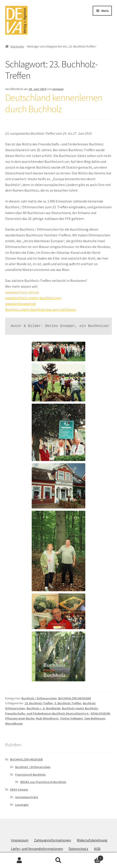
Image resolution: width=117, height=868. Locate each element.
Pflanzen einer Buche (20, 718)
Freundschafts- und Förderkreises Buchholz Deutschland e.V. (47, 713)
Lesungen (22, 805)
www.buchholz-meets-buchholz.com (33, 298)
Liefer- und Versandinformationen (37, 849)
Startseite (17, 46)
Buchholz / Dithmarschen (39, 698)
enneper (58, 89)
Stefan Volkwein (71, 718)
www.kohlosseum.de (21, 304)
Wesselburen (14, 723)
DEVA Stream (19, 789)
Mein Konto (20, 860)
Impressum (20, 840)
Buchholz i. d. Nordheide (43, 708)
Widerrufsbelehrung (92, 840)
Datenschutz (78, 849)
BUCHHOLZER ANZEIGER (75, 698)
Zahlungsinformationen (52, 840)
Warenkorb (91, 857)
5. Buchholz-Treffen (68, 703)
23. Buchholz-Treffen (39, 703)
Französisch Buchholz (30, 775)
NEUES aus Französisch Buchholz (43, 782)
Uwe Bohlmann (95, 718)
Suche (59, 860)
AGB (97, 849)
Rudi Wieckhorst (47, 718)
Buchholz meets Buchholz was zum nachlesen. (41, 309)
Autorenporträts (27, 797)
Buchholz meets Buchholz (80, 708)
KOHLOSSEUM (100, 713)
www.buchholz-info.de (22, 292)
